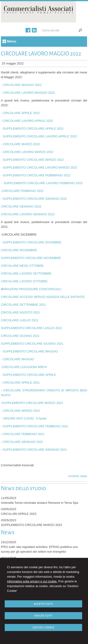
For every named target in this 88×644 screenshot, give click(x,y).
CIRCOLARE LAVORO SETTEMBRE (26, 273)
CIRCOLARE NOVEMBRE (19, 250)
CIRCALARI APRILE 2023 (19, 514)
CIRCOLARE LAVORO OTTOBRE (24, 281)
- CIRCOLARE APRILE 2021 (20, 383)
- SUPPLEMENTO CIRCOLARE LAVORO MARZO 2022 (39, 167)
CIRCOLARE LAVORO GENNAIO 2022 (28, 214)
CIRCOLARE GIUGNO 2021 (20, 336)
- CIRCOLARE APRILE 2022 (20, 113)
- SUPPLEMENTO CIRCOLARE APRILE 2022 (32, 129)
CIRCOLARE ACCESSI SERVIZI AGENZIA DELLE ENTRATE (43, 297)
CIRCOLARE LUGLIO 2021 (20, 320)
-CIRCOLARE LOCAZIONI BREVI (24, 367)
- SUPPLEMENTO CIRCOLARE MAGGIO (30, 351)
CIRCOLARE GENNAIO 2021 (23, 442)
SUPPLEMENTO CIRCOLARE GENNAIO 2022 (35, 199)
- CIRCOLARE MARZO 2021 (21, 411)
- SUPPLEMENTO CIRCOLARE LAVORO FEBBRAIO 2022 (42, 183)
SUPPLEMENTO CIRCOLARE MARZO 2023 (32, 525)
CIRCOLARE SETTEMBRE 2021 (23, 305)
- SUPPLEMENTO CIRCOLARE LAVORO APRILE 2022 (39, 136)
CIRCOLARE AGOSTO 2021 (21, 312)
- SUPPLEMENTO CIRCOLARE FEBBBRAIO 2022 (36, 175)
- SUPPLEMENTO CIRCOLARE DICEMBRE (31, 242)
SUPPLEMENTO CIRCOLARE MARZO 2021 (33, 403)
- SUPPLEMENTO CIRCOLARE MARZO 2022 (33, 160)
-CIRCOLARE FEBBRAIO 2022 (22, 191)
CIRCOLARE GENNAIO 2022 (21, 206)
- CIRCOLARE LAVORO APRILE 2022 (27, 121)
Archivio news (78, 476)
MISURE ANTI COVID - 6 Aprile (25, 418)
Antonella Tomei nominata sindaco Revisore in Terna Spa (40, 503)
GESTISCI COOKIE (43, 627)
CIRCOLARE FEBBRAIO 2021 (24, 434)
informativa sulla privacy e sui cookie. (32, 581)
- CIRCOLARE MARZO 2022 (21, 144)
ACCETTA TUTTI (43, 604)
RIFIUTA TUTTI (44, 616)
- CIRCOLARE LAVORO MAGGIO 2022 (28, 93)
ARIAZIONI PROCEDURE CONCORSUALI (32, 289)
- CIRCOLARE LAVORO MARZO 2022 (27, 152)
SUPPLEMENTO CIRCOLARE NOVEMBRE (31, 258)
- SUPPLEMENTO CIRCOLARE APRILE (29, 375)
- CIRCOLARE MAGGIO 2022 (21, 85)
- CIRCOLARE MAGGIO (17, 359)
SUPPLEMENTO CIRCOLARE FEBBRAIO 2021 (36, 426)
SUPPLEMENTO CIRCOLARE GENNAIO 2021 (35, 450)
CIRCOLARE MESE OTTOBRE (22, 266)
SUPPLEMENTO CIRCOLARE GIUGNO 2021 (32, 344)
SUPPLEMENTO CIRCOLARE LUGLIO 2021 (32, 328)
